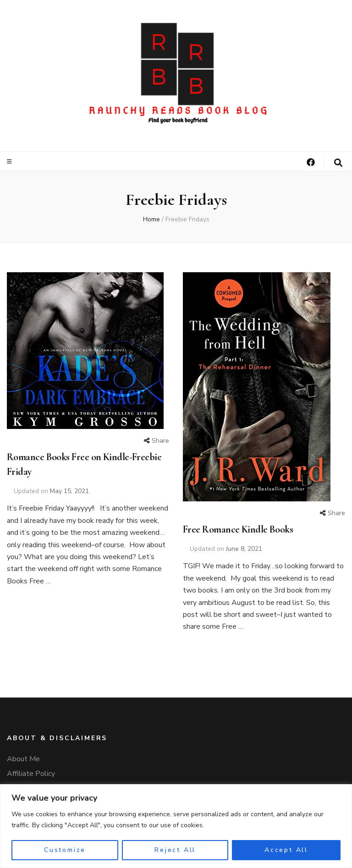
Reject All (175, 850)
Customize (65, 850)
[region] (176, 826)
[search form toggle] (338, 163)
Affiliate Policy (31, 774)
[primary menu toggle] (11, 162)
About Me (23, 759)
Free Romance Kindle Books (238, 529)
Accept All (286, 850)
